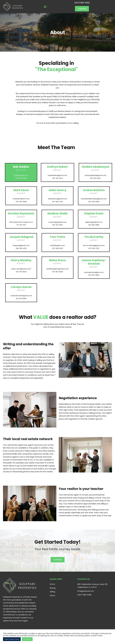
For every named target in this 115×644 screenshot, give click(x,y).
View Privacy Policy (12, 639)
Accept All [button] (27, 639)
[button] (45, 7)
